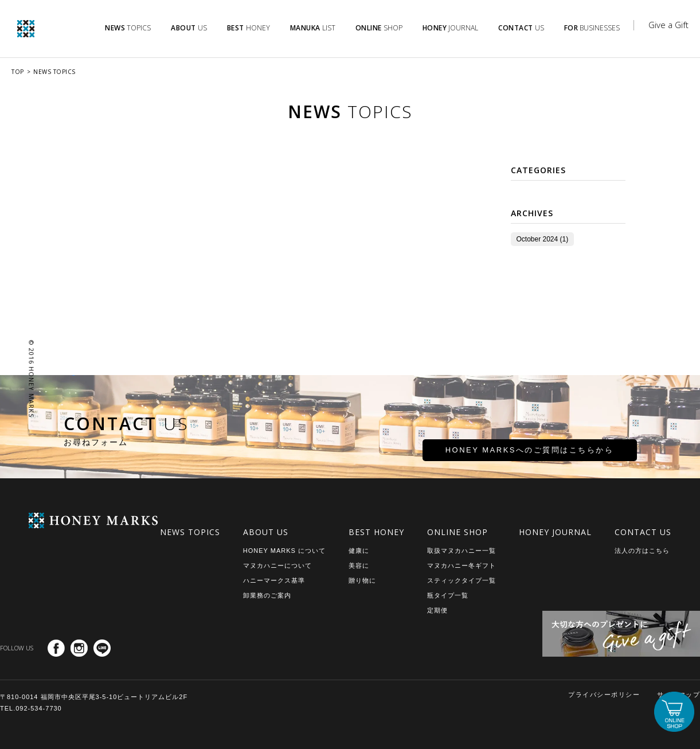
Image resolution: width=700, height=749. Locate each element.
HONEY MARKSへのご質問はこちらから (490, 455)
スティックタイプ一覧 (462, 580)
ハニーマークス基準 (274, 580)
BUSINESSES (592, 28)
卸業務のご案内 (267, 595)
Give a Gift (668, 25)
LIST (313, 28)
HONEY (249, 28)
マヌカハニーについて (277, 565)
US (189, 28)
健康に (359, 551)
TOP (18, 72)
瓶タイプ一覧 (448, 595)
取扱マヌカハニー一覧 (462, 551)
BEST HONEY (376, 532)
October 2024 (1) (537, 239)
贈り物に (362, 580)
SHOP (379, 28)
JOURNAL (451, 28)
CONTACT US (643, 532)
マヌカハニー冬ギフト (462, 565)
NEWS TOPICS (54, 72)
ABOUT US (266, 532)
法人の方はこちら (642, 551)
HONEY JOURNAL (555, 532)
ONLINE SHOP (457, 532)
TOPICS (128, 28)
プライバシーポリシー (604, 695)
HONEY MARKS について (284, 551)
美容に (359, 565)
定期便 (437, 610)
